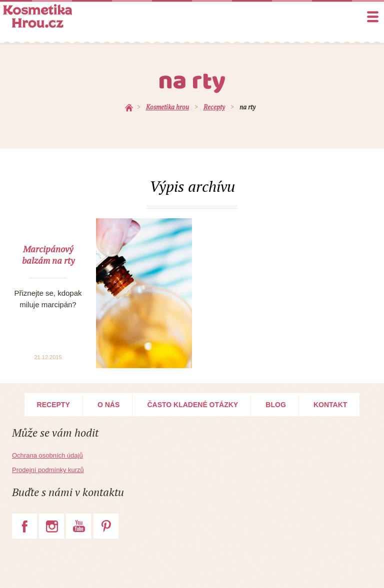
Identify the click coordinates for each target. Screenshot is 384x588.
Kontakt (330, 405)
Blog (275, 405)
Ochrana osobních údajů (47, 455)
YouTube (78, 526)
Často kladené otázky (192, 405)
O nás (108, 405)
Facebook (24, 526)
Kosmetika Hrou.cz (37, 16)
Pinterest (106, 526)
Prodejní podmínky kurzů (48, 470)
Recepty (53, 405)
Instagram (51, 526)
